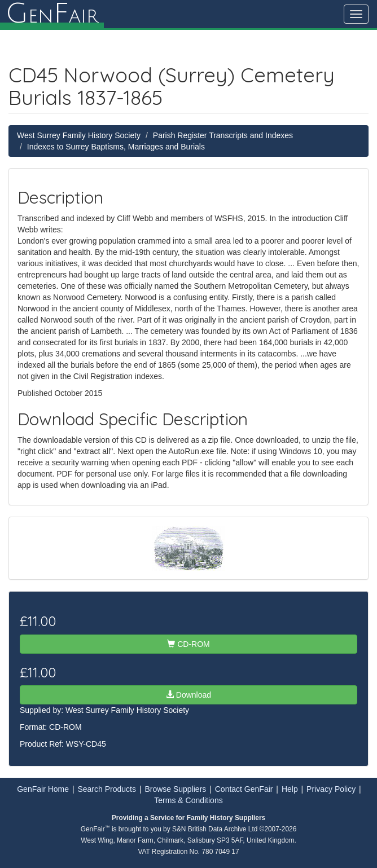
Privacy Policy (331, 789)
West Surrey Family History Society (79, 135)
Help (290, 789)
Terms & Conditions (188, 800)
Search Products (107, 789)
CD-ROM (188, 644)
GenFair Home (43, 789)
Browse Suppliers (175, 789)
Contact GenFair (244, 789)
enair (52, 14)
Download (188, 695)
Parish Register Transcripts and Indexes (223, 135)
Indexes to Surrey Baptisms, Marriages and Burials (116, 147)
